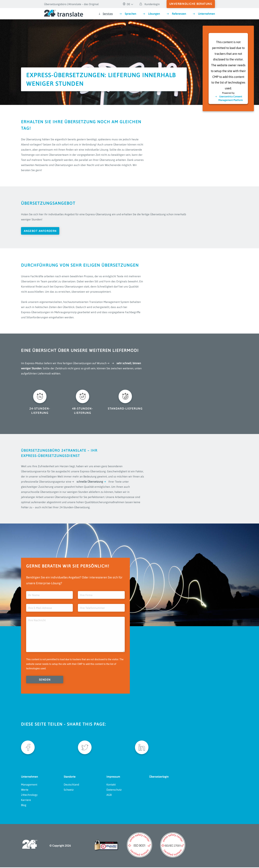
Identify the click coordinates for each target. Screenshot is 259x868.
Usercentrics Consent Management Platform (231, 98)
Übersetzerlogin (159, 777)
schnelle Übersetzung (90, 482)
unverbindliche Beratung (191, 4)
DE (126, 4)
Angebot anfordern (40, 231)
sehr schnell (124, 363)
